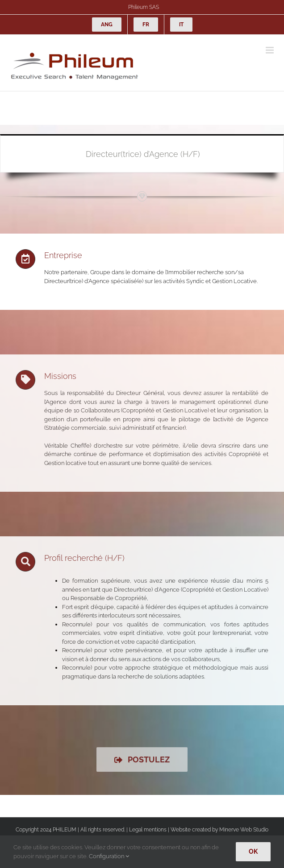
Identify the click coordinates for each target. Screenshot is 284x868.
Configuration (109, 856)
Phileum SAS (144, 7)
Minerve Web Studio (244, 830)
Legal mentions (148, 830)
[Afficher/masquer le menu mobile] (270, 50)
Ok (253, 852)
